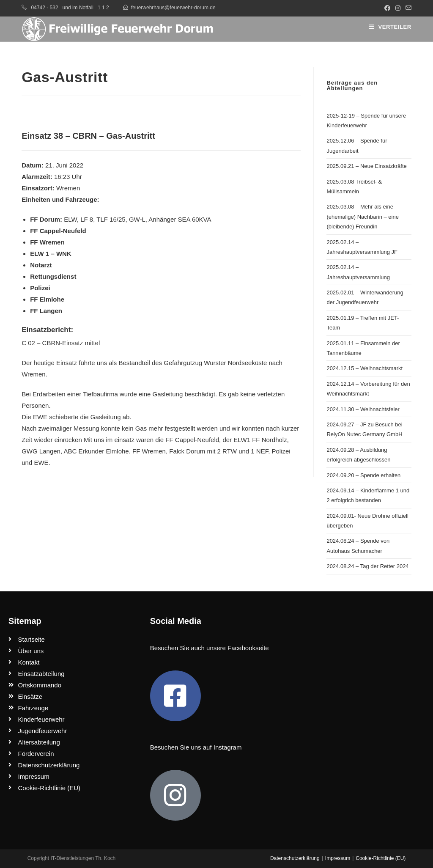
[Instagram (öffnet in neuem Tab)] (398, 8)
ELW (70, 219)
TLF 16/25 (111, 219)
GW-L (137, 219)
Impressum (338, 858)
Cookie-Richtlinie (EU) (381, 858)
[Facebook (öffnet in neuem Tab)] (387, 8)
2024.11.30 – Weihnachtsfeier (363, 409)
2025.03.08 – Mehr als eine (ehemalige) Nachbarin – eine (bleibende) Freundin (363, 217)
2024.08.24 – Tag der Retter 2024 (367, 566)
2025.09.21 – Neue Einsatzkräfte (366, 166)
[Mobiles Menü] (390, 27)
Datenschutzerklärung (295, 858)
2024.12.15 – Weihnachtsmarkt (364, 368)
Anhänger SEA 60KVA (180, 219)
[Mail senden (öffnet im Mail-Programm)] (407, 8)
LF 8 (87, 219)
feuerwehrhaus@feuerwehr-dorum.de (173, 8)
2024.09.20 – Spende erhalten (363, 475)
